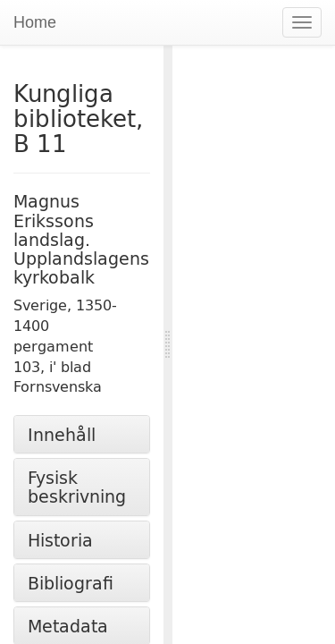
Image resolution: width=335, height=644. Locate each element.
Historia (60, 540)
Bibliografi (71, 583)
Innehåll (62, 434)
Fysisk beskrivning (77, 487)
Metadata (68, 626)
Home (35, 22)
